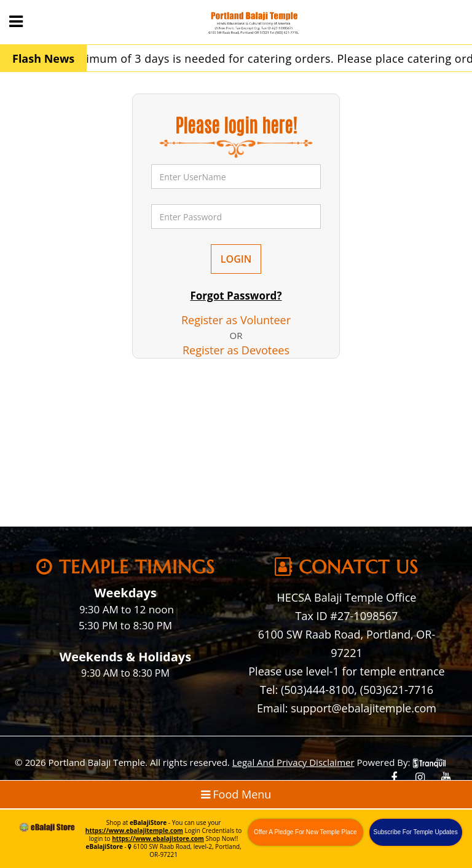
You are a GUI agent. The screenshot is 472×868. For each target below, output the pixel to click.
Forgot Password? (236, 296)
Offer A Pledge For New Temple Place (305, 832)
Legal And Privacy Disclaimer (293, 762)
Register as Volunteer (236, 320)
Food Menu (236, 794)
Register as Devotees (236, 350)
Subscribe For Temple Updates (416, 832)
